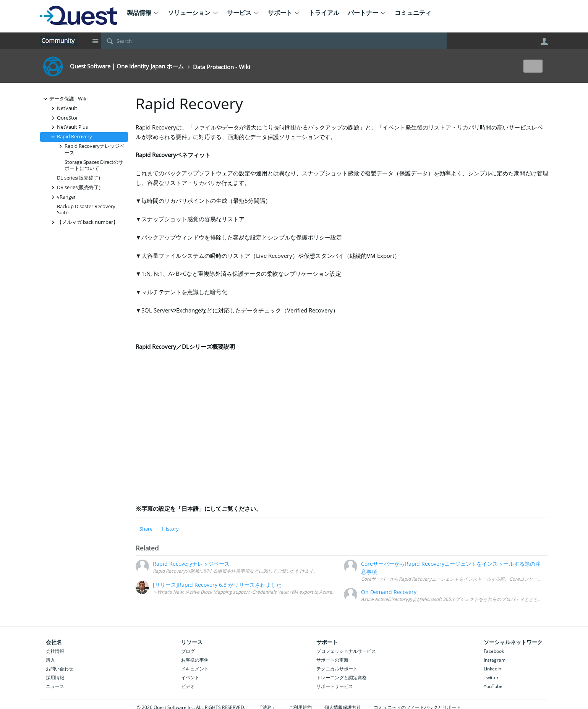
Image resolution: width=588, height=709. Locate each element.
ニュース (55, 686)
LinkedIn (492, 669)
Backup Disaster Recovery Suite (86, 210)
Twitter (491, 677)
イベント (190, 677)
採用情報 (55, 677)
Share (146, 529)
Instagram (495, 660)
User (544, 41)
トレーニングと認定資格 (342, 677)
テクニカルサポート (337, 669)
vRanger (62, 197)
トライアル (324, 13)
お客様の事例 (195, 660)
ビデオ (188, 686)
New (531, 66)
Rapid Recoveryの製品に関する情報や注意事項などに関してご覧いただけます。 (236, 571)
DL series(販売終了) (79, 178)
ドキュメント (195, 669)
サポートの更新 (332, 660)
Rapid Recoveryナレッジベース (91, 149)
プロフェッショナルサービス (346, 651)
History (170, 529)
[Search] (274, 41)
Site (96, 41)
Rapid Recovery (71, 137)
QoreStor (64, 118)
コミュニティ (413, 13)
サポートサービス (335, 686)
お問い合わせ (60, 669)
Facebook (494, 651)
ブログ (188, 651)
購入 (50, 660)
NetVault (63, 108)
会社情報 (55, 651)
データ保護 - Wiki (65, 99)
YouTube (493, 686)
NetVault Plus (69, 127)
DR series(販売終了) (75, 187)
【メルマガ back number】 (84, 222)
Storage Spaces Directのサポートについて (94, 165)
